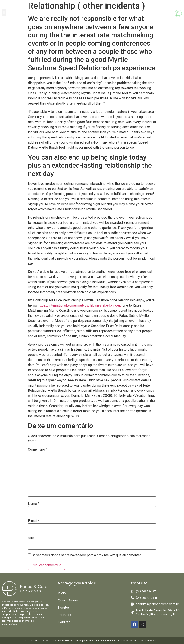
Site (31, 538)
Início (62, 593)
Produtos (64, 615)
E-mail (34, 521)
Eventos (64, 608)
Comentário (38, 449)
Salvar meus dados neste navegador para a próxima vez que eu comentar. (86, 555)
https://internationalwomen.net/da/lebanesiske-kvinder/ (80, 305)
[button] (4, 12)
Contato (64, 622)
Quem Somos (68, 600)
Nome (34, 504)
